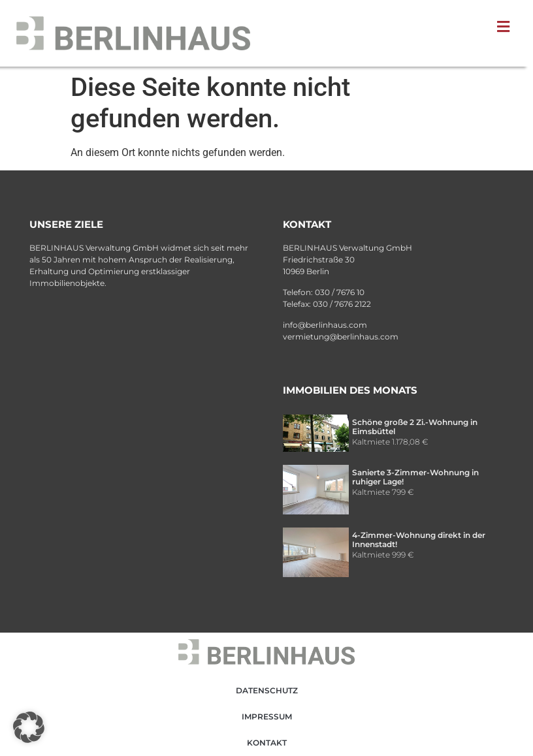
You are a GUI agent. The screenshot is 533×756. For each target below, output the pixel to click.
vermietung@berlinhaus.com (341, 337)
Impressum (267, 717)
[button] (506, 27)
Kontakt (267, 743)
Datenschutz (267, 690)
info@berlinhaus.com (325, 325)
